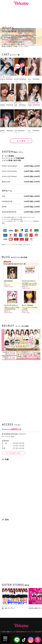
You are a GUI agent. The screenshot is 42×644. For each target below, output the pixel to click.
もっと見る (21, 141)
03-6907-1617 (15, 453)
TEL (38, 641)
